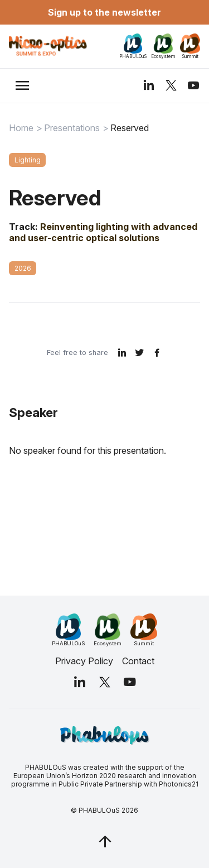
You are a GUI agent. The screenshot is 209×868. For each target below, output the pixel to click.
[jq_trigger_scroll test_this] (105, 841)
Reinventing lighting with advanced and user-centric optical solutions (103, 232)
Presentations (72, 128)
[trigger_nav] (22, 85)
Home (21, 128)
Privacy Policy (84, 661)
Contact (138, 661)
